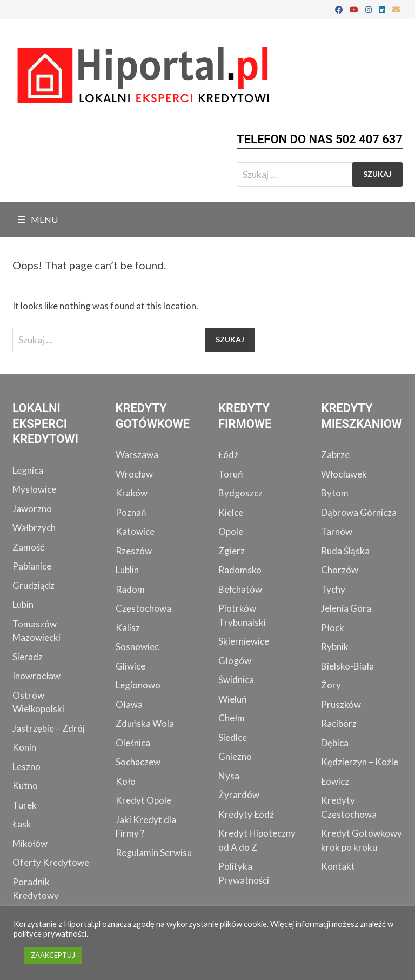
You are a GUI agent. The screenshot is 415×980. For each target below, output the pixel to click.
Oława (129, 704)
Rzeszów (134, 551)
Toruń (230, 474)
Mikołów (30, 843)
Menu (38, 219)
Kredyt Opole (143, 800)
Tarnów (337, 531)
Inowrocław (36, 676)
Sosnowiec (137, 647)
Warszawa (137, 455)
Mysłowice (34, 489)
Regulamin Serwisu (154, 853)
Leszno (26, 767)
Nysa (229, 776)
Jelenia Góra (346, 608)
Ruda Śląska (345, 551)
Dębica (335, 743)
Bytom (335, 493)
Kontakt (338, 866)
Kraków (132, 493)
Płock (333, 628)
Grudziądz (34, 585)
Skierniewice (244, 641)
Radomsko (240, 570)
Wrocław (134, 474)
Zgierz (232, 551)
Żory (331, 685)
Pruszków (341, 704)
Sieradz (28, 657)
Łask (22, 824)
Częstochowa (143, 608)
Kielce (231, 512)
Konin (24, 747)
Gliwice (130, 666)
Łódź (228, 455)
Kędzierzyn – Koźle (360, 762)
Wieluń (232, 699)
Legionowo (138, 685)
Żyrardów (239, 795)
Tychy (333, 589)
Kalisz (128, 628)
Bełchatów (240, 589)
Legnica (28, 470)
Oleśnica (133, 743)
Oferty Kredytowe (51, 862)
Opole (231, 531)
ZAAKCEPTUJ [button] (53, 955)
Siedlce (233, 737)
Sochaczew (138, 762)
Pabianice (32, 566)
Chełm (232, 718)
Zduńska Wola (145, 723)
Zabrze (335, 455)
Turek (25, 805)
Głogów (235, 661)
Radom (130, 589)
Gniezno (235, 756)
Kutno (25, 786)
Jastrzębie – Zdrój (49, 728)
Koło (126, 781)
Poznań (131, 512)
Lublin (127, 570)
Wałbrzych (34, 528)
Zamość (28, 547)
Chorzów (340, 570)
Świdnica (236, 680)
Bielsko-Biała (347, 666)
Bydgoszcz (240, 493)
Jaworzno (32, 509)
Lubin (23, 604)
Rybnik (335, 647)
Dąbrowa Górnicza (359, 512)
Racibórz (339, 723)
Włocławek (344, 474)
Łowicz (335, 781)
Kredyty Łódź (246, 814)
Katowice (135, 531)
